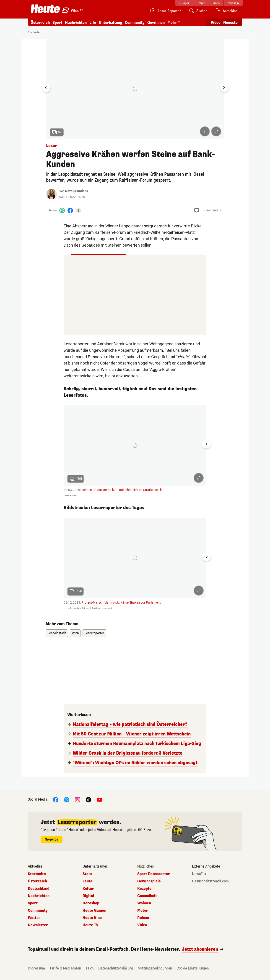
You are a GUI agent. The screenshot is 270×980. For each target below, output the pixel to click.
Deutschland (39, 889)
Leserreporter (94, 633)
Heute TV (91, 925)
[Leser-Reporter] (165, 11)
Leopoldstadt (57, 633)
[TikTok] (88, 799)
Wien (75, 633)
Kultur (88, 889)
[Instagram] (78, 799)
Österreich (40, 23)
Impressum (36, 968)
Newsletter (38, 925)
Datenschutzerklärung (116, 968)
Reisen (143, 918)
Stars (87, 874)
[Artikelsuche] (198, 11)
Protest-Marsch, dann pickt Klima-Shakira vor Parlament (121, 602)
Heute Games (94, 911)
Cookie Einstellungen (193, 968)
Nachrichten (76, 23)
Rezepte (144, 889)
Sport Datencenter (154, 874)
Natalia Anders (76, 191)
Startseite (34, 32)
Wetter (34, 918)
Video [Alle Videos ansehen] (216, 23)
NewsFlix (199, 874)
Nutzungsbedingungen (155, 968)
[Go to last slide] (46, 88)
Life (93, 23)
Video (142, 925)
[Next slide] (224, 88)
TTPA (90, 968)
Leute (87, 881)
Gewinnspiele (149, 881)
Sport (57, 23)
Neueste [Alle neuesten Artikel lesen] (230, 23)
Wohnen (144, 903)
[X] (67, 799)
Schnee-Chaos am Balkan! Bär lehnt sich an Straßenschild (122, 490)
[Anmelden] (226, 11)
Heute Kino (92, 918)
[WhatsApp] (62, 210)
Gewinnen (156, 23)
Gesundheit (147, 896)
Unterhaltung (110, 23)
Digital (88, 896)
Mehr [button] (172, 23)
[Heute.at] (45, 9)
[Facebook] (70, 210)
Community (135, 23)
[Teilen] (78, 210)
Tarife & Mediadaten (65, 968)
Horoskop (91, 903)
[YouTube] (99, 799)
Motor (143, 911)
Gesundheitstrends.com (210, 881)
